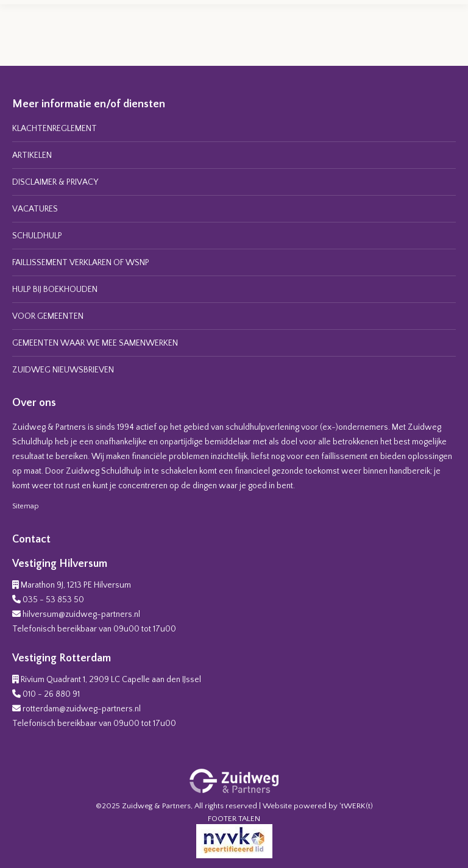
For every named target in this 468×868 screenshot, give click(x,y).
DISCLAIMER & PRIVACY (55, 182)
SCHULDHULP (37, 236)
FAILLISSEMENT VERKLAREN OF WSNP (81, 263)
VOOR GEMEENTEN (48, 316)
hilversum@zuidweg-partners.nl (81, 614)
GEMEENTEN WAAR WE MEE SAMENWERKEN (95, 343)
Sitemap (26, 506)
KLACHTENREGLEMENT (55, 129)
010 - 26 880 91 (51, 694)
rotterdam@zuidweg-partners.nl (82, 709)
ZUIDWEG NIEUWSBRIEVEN (63, 370)
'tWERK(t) (356, 806)
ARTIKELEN (32, 155)
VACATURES (35, 209)
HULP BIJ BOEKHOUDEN (55, 290)
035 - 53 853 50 (53, 600)
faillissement (344, 457)
